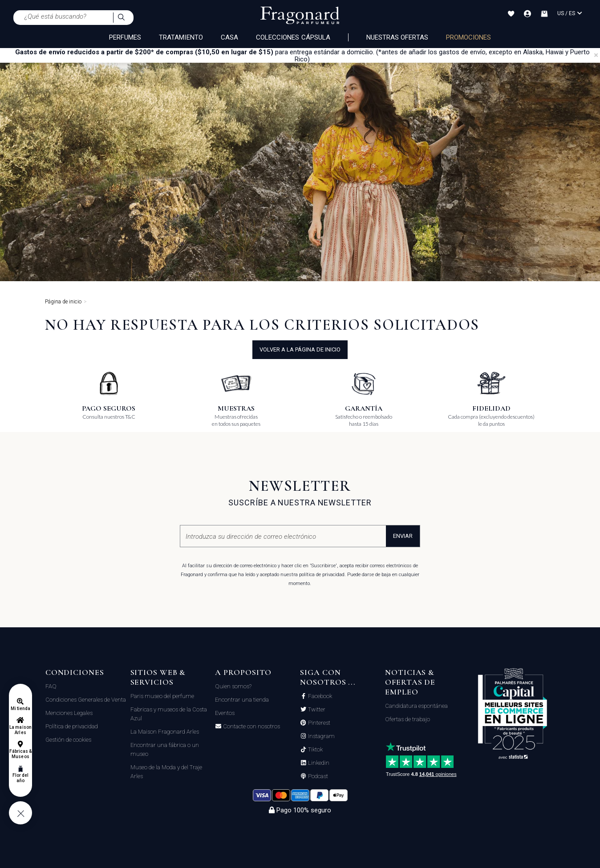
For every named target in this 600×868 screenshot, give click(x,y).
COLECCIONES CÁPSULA (293, 37)
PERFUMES (125, 37)
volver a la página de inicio (300, 349)
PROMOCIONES (469, 37)
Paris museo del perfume (162, 696)
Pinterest (318, 723)
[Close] (596, 55)
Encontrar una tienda (242, 700)
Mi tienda (20, 709)
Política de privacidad (72, 726)
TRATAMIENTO (181, 37)
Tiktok (315, 750)
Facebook (319, 696)
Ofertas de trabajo (407, 719)
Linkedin (318, 763)
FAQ (51, 686)
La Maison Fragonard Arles (165, 732)
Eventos (225, 713)
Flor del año (20, 778)
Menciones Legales (69, 713)
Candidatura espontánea (416, 706)
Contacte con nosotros (251, 727)
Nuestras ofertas (397, 37)
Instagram (321, 736)
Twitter (316, 710)
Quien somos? (233, 686)
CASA (229, 37)
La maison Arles (20, 730)
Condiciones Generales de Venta (86, 700)
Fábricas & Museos (21, 754)
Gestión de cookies (68, 740)
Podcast (317, 776)
